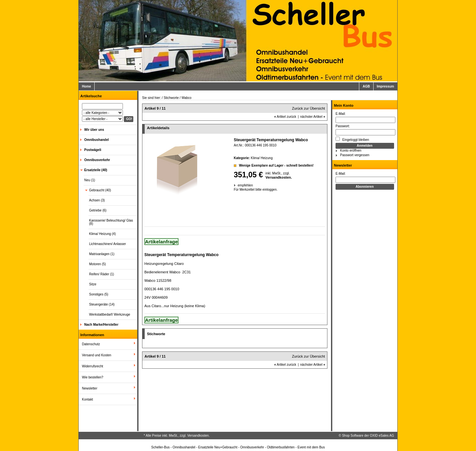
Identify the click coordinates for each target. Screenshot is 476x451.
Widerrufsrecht (93, 366)
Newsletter (90, 388)
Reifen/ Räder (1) (102, 274)
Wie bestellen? (93, 377)
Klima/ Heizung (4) (102, 234)
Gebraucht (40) (100, 190)
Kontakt (87, 399)
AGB (366, 86)
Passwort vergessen (355, 155)
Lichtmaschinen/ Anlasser (107, 244)
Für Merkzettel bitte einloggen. (234, 190)
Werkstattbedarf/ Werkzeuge (110, 314)
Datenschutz (91, 344)
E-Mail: (341, 114)
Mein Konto (344, 105)
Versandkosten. (279, 177)
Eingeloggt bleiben (352, 139)
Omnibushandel (97, 140)
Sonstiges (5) (99, 294)
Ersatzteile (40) (96, 170)
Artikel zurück (285, 117)
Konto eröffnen (351, 150)
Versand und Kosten (97, 355)
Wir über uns (94, 130)
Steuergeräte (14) (102, 304)
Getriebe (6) (98, 210)
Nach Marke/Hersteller (101, 325)
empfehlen (238, 185)
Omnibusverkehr (97, 160)
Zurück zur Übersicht (308, 108)
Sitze (93, 284)
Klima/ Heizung (262, 158)
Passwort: (343, 126)
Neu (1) (90, 180)
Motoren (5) (98, 264)
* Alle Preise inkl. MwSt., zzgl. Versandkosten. (177, 436)
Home (86, 86)
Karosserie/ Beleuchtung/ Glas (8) (111, 222)
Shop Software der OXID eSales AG (368, 436)
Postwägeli (93, 150)
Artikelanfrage (161, 242)
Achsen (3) (97, 200)
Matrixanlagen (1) (102, 254)
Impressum (385, 86)
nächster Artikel (313, 117)
